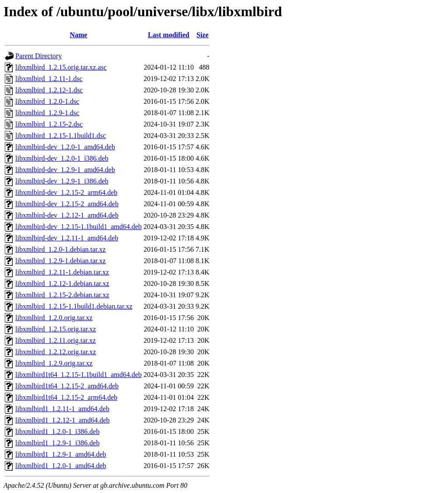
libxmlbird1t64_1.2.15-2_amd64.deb (67, 386)
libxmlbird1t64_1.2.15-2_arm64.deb (66, 397)
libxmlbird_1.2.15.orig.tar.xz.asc (61, 67)
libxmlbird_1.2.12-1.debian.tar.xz (62, 283)
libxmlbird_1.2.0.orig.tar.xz (54, 318)
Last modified (169, 35)
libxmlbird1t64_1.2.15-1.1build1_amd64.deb (79, 375)
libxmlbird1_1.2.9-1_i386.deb (57, 443)
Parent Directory (38, 56)
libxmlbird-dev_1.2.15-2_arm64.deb (66, 192)
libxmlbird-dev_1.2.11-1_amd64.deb (67, 238)
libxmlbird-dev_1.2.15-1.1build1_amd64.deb (79, 227)
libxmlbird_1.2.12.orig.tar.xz (56, 352)
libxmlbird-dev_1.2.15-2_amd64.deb (67, 204)
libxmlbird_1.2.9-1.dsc (47, 113)
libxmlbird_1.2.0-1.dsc (47, 101)
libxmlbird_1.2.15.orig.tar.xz (56, 329)
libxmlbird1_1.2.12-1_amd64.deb (63, 420)
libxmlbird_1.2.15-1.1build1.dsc (61, 136)
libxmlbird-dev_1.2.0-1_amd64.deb (65, 147)
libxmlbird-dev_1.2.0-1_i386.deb (62, 158)
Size (203, 35)
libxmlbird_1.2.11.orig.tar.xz (56, 340)
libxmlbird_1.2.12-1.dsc (49, 90)
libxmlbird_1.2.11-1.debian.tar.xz (62, 272)
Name (78, 35)
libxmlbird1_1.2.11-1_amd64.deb (62, 409)
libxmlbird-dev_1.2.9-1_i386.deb (62, 181)
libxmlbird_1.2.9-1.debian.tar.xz (61, 261)
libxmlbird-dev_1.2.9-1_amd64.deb (65, 170)
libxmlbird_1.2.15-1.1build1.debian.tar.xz (74, 306)
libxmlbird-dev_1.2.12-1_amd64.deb (67, 215)
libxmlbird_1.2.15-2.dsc (49, 124)
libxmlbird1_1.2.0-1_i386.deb (57, 431)
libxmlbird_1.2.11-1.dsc (49, 79)
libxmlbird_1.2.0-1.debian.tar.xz (61, 249)
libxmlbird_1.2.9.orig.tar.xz (54, 363)
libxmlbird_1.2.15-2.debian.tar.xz (62, 295)
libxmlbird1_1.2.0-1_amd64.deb (61, 466)
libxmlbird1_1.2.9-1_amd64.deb (61, 454)
